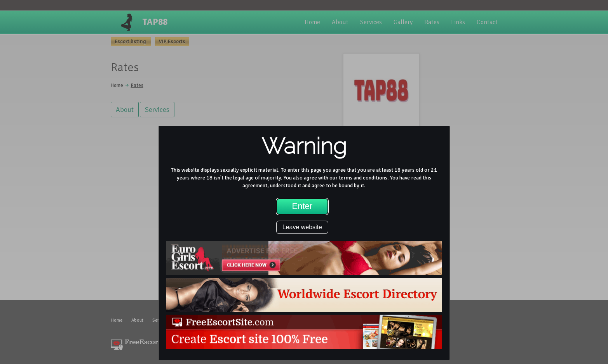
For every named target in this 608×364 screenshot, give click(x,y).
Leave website (302, 227)
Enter (302, 206)
